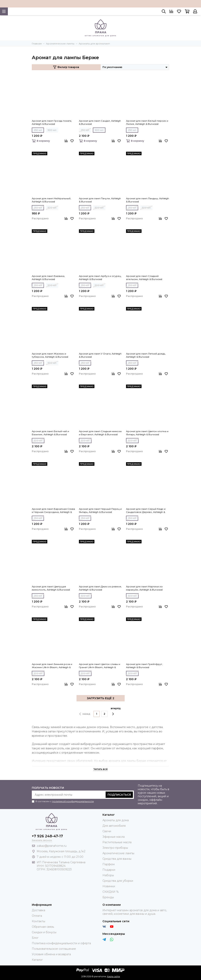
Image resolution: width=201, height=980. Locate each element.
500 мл (52, 130)
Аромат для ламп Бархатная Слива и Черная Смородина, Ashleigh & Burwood (53, 511)
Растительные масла (117, 842)
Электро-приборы (115, 848)
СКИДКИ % (111, 892)
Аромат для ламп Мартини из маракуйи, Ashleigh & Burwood (144, 588)
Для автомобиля (114, 826)
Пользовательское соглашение (54, 949)
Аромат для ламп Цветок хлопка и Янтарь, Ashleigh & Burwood (147, 433)
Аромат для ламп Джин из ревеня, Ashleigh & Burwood (100, 588)
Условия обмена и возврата (51, 954)
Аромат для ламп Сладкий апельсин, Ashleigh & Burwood (144, 278)
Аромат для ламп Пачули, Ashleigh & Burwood (100, 200)
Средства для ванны (117, 859)
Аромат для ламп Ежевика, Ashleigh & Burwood (48, 278)
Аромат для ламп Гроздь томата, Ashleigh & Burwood (52, 122)
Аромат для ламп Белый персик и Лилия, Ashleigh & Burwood (147, 122)
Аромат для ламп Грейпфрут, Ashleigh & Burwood (144, 666)
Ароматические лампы (118, 853)
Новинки (109, 886)
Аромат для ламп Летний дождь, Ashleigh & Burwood (146, 355)
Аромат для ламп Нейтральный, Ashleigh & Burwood (51, 200)
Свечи (107, 831)
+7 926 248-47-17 (47, 836)
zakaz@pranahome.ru (52, 846)
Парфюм (109, 864)
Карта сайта (113, 976)
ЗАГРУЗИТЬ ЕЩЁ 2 (101, 698)
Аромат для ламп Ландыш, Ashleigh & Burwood (148, 200)
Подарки (109, 870)
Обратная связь (43, 927)
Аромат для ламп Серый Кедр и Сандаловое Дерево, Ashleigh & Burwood (146, 511)
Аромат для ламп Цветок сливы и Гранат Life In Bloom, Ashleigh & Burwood (100, 666)
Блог (35, 938)
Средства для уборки (118, 881)
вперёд (116, 711)
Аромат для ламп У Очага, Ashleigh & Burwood (100, 355)
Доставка (38, 910)
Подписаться (119, 795)
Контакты (38, 921)
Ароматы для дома (116, 820)
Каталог (37, 960)
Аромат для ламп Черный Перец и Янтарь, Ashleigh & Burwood (100, 510)
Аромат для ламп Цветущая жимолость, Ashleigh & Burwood (51, 588)
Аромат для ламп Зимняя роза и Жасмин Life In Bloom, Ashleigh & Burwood (52, 666)
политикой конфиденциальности (73, 801)
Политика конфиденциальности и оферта (61, 943)
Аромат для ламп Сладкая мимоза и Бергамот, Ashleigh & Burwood (100, 433)
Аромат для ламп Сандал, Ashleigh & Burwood (100, 122)
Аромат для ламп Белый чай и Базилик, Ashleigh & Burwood (50, 433)
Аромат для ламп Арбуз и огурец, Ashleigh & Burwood (100, 278)
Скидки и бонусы (44, 932)
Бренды (108, 897)
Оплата (37, 916)
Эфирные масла (114, 837)
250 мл (38, 130)
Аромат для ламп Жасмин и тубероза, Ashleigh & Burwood (50, 355)
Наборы (108, 875)
